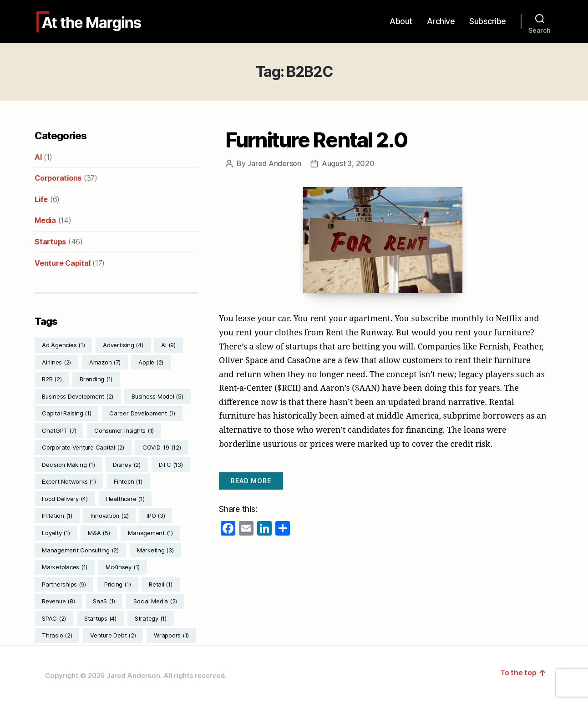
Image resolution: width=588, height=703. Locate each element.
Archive (441, 21)
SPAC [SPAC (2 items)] (54, 618)
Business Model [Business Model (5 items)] (157, 396)
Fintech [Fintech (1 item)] (128, 481)
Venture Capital (62, 263)
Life (41, 199)
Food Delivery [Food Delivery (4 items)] (65, 499)
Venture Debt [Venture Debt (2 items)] (113, 635)
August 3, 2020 (348, 163)
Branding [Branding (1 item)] (96, 379)
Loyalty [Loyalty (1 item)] (56, 533)
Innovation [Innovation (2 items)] (110, 516)
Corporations (58, 178)
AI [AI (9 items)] (168, 345)
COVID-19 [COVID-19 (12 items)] (162, 447)
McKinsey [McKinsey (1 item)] (123, 567)
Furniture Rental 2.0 (317, 140)
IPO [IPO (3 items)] (156, 516)
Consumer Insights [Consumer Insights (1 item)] (124, 430)
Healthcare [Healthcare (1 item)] (125, 499)
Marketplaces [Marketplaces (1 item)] (65, 567)
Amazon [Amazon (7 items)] (105, 362)
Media (45, 220)
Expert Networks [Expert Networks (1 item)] (69, 481)
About (401, 21)
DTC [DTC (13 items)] (171, 465)
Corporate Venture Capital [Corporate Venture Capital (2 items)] (83, 447)
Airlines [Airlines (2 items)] (56, 362)
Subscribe (488, 21)
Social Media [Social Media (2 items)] (155, 601)
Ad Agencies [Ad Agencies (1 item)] (63, 345)
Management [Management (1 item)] (150, 533)
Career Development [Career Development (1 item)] (142, 413)
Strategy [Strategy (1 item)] (151, 618)
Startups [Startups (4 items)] (100, 618)
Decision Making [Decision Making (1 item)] (68, 465)
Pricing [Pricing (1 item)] (117, 584)
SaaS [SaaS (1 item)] (104, 601)
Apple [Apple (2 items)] (151, 362)
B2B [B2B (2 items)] (52, 379)
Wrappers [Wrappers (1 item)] (171, 635)
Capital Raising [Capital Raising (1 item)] (66, 413)
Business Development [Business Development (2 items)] (78, 396)
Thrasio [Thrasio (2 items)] (57, 635)
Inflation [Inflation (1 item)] (57, 516)
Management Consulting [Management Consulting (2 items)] (80, 550)
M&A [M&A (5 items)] (99, 533)
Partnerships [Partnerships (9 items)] (64, 584)
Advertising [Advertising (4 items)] (123, 345)
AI (38, 157)
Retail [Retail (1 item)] (161, 584)
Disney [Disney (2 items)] (127, 465)
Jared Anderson (274, 163)
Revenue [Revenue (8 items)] (58, 601)
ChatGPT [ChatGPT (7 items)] (59, 430)
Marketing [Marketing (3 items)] (155, 550)
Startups (50, 242)
